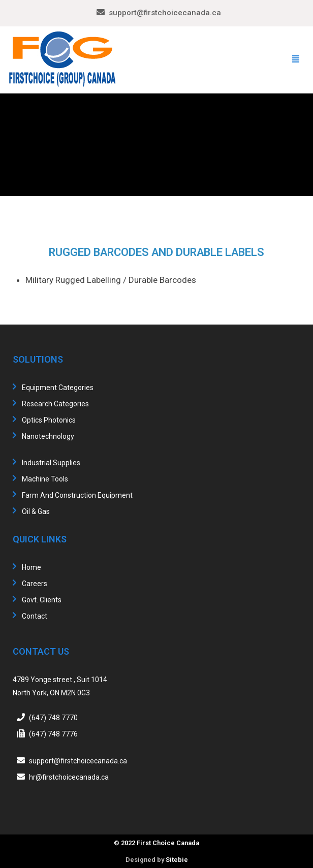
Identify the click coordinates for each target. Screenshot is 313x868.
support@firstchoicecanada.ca (165, 13)
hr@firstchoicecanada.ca (69, 777)
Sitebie (177, 860)
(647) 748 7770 (53, 718)
